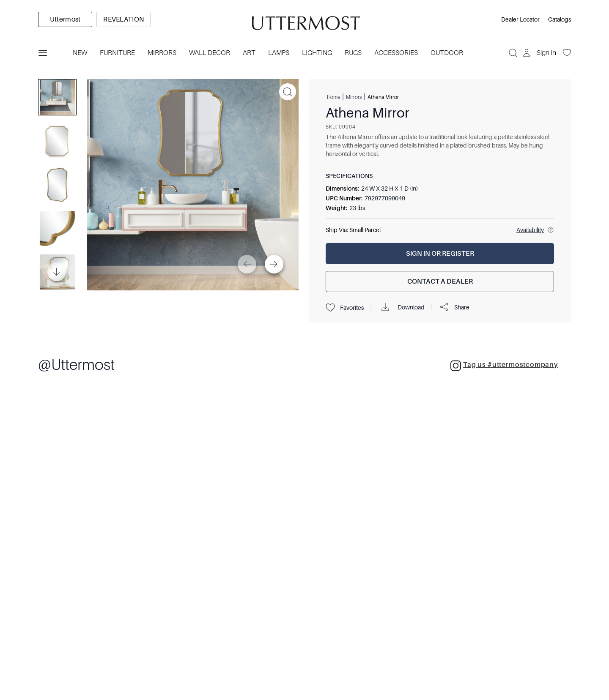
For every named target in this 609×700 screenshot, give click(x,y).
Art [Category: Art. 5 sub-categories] (249, 53)
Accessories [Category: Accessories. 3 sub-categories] (396, 53)
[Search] (513, 53)
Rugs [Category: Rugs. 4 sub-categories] (353, 53)
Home (333, 97)
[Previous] (247, 264)
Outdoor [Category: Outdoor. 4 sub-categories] (447, 53)
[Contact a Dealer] (440, 282)
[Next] (274, 264)
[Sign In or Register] (440, 254)
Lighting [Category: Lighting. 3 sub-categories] (317, 53)
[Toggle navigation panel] (43, 53)
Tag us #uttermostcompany (504, 366)
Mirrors (354, 97)
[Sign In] (540, 53)
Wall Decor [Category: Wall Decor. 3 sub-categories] (210, 53)
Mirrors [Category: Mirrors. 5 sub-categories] (162, 53)
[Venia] (304, 20)
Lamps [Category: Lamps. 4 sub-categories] (279, 53)
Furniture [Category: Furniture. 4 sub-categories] (117, 53)
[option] (65, 19)
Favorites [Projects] (345, 308)
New (80, 53)
